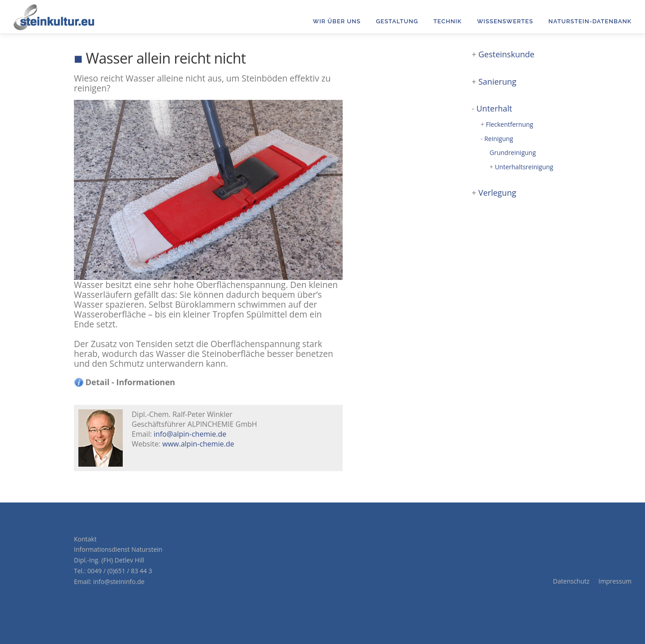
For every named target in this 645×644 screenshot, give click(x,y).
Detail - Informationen (125, 382)
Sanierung (497, 82)
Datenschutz (571, 581)
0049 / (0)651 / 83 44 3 (120, 571)
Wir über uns (337, 21)
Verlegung (497, 193)
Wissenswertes (505, 21)
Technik (448, 21)
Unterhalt (494, 108)
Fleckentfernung (510, 124)
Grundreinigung (513, 152)
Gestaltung (397, 21)
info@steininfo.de (119, 582)
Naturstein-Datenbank (590, 21)
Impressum (615, 581)
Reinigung (499, 139)
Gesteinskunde (506, 54)
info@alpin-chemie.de (190, 434)
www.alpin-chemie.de (198, 444)
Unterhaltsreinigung (524, 167)
